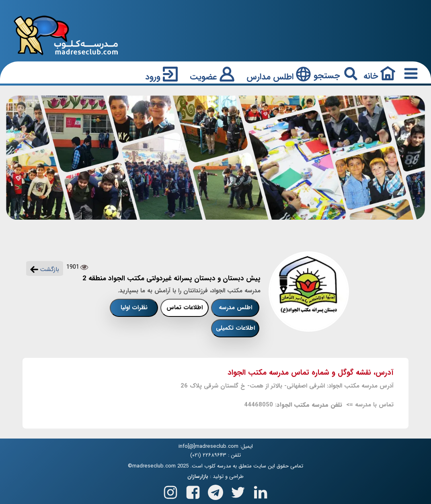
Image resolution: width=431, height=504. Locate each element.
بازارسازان (198, 477)
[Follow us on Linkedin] (261, 491)
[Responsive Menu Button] (409, 73)
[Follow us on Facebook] (193, 491)
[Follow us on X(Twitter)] (238, 491)
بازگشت (45, 269)
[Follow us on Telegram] (215, 491)
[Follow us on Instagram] (170, 491)
